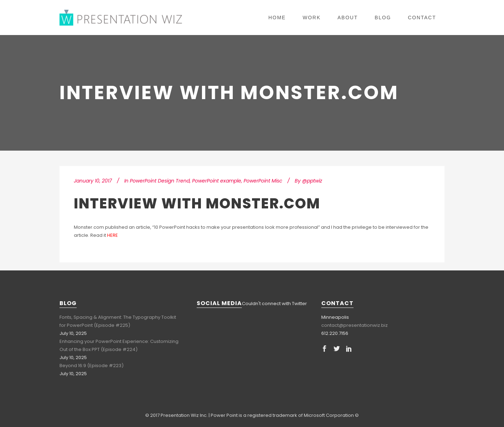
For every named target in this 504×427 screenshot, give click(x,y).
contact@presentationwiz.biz (355, 325)
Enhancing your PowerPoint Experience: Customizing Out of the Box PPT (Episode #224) (119, 345)
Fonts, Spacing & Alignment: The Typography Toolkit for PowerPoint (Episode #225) (118, 321)
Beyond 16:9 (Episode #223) (92, 366)
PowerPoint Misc (263, 181)
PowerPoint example (217, 181)
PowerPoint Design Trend (160, 181)
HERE (113, 235)
